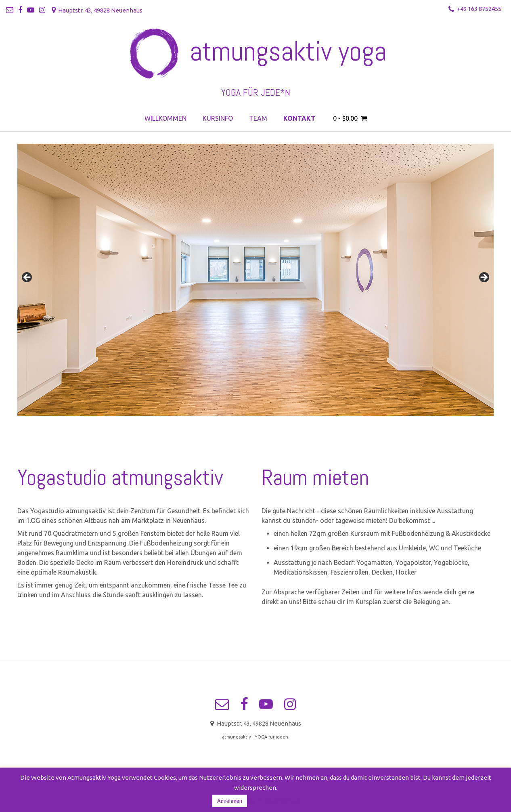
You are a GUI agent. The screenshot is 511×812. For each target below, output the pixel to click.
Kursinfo (218, 118)
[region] (256, 280)
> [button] (484, 278)
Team (258, 118)
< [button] (27, 278)
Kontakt (299, 118)
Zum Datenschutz (274, 800)
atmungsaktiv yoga (288, 51)
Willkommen (165, 118)
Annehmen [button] (230, 801)
